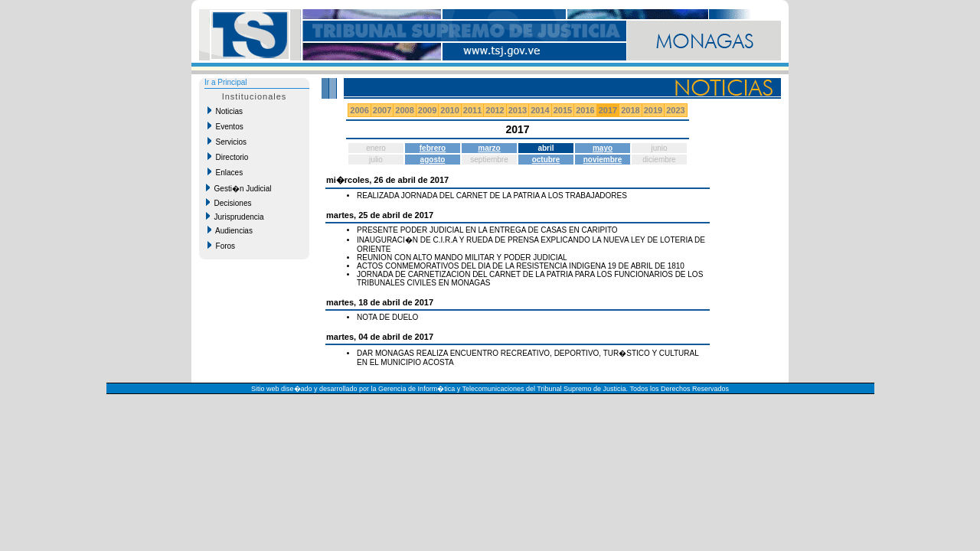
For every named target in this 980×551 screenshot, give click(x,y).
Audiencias (230, 230)
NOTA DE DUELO (387, 317)
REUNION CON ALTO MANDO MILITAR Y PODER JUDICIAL (462, 258)
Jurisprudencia (235, 217)
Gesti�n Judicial (239, 188)
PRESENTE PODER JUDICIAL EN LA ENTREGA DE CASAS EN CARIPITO (487, 230)
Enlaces (225, 172)
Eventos (225, 126)
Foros (221, 246)
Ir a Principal (226, 82)
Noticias (225, 111)
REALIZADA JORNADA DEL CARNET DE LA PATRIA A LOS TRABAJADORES (492, 196)
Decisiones (229, 203)
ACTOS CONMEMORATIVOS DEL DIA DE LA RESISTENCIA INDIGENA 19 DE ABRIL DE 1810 (521, 266)
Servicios (227, 142)
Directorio (228, 157)
